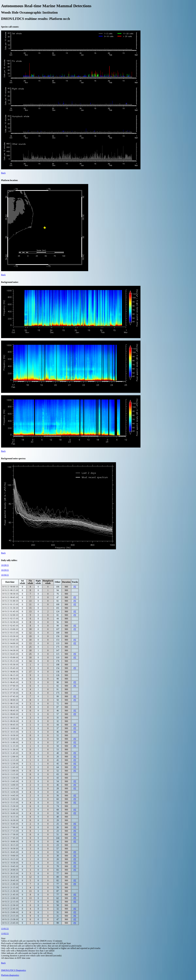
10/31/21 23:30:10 (10, 919)
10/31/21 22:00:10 (10, 898)
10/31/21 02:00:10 (10, 615)
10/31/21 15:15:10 (10, 803)
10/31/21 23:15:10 (10, 916)
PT (75, 587)
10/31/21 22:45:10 (10, 909)
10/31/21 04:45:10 (10, 654)
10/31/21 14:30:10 (10, 792)
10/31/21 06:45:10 (10, 682)
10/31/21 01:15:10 (10, 604)
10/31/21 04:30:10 (10, 650)
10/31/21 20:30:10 (10, 877)
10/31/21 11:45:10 (10, 753)
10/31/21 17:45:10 (10, 838)
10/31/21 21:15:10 (10, 888)
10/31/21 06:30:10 (10, 679)
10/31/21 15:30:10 (10, 806)
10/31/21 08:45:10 (10, 711)
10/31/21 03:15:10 (10, 633)
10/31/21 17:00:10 (10, 827)
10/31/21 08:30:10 (10, 707)
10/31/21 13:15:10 (10, 774)
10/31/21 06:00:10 (10, 672)
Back (3, 173)
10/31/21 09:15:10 (10, 718)
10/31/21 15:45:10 (10, 810)
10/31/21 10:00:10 (10, 728)
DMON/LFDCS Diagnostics (14, 970)
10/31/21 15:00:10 (10, 799)
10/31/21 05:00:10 (10, 657)
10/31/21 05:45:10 (10, 668)
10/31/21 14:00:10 (10, 785)
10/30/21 (5, 575)
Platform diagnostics (10, 975)
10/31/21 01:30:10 (10, 608)
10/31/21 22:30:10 (10, 905)
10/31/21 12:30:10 (10, 764)
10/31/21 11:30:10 (10, 749)
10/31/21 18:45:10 (10, 852)
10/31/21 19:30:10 (10, 863)
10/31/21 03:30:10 (10, 636)
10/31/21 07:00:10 (10, 686)
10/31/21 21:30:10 (10, 891)
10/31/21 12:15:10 (10, 760)
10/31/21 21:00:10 (10, 884)
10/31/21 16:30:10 (10, 820)
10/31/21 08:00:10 (10, 700)
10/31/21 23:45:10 (10, 923)
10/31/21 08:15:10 (10, 703)
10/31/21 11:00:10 (10, 742)
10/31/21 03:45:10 (10, 640)
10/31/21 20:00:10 (10, 870)
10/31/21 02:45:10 (10, 626)
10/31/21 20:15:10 (10, 873)
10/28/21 (5, 565)
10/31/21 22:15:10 (10, 902)
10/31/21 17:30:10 (10, 834)
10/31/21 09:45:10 (10, 725)
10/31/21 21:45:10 (10, 895)
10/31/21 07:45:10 (10, 696)
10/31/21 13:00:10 (10, 771)
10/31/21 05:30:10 (10, 665)
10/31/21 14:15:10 (10, 788)
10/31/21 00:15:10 (10, 590)
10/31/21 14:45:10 (10, 796)
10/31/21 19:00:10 (10, 856)
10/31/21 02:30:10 (10, 622)
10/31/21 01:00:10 (10, 601)
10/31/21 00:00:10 (10, 587)
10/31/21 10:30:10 (10, 735)
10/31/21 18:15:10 (10, 845)
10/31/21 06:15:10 (10, 675)
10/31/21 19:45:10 (10, 866)
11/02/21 (5, 934)
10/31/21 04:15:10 (10, 647)
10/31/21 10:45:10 (10, 739)
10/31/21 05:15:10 (10, 661)
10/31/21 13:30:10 (10, 778)
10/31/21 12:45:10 (10, 767)
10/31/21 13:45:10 (10, 781)
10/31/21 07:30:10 (10, 693)
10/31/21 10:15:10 (10, 732)
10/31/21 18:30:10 (10, 849)
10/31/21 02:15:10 (10, 619)
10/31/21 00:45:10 (10, 597)
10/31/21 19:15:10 (10, 859)
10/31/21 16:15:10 (10, 817)
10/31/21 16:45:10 (10, 824)
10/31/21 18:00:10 (10, 842)
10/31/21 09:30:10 (10, 721)
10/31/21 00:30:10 (10, 594)
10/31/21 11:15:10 (10, 746)
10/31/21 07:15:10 (10, 689)
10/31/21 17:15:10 (10, 831)
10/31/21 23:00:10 (10, 912)
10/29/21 (5, 570)
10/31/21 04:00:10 (10, 643)
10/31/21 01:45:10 (10, 611)
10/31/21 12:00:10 (10, 757)
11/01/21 (5, 929)
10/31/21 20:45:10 (10, 880)
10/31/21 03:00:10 (10, 629)
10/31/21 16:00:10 (10, 813)
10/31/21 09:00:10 (10, 714)
